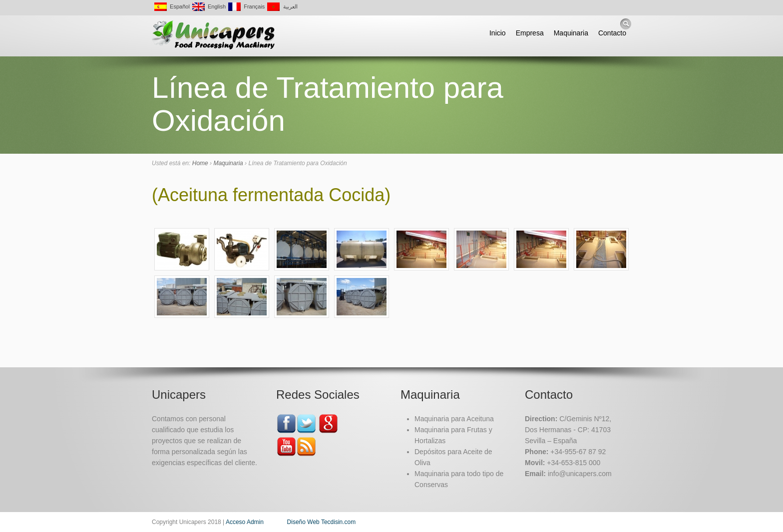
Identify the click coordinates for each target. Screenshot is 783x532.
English (209, 6)
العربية (282, 6)
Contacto (612, 33)
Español (172, 6)
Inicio (498, 33)
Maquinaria (571, 33)
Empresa (530, 33)
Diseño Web (303, 522)
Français (246, 6)
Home (200, 163)
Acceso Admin (245, 522)
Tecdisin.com (338, 522)
